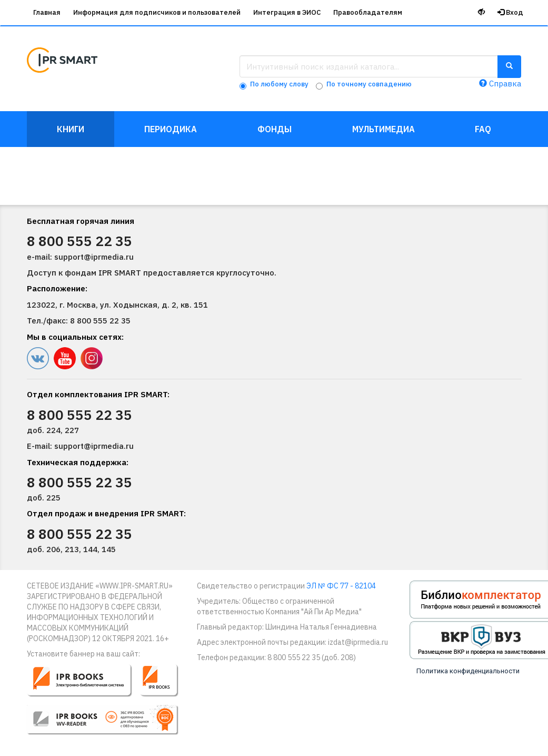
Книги (71, 129)
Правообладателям (368, 12)
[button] (110, 704)
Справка (500, 84)
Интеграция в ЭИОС (287, 12)
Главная (47, 12)
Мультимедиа (383, 129)
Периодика (171, 129)
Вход (510, 12)
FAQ (483, 129)
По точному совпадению (369, 84)
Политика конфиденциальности (468, 671)
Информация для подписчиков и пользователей (157, 12)
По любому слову (279, 84)
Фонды (275, 129)
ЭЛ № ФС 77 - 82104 (341, 586)
